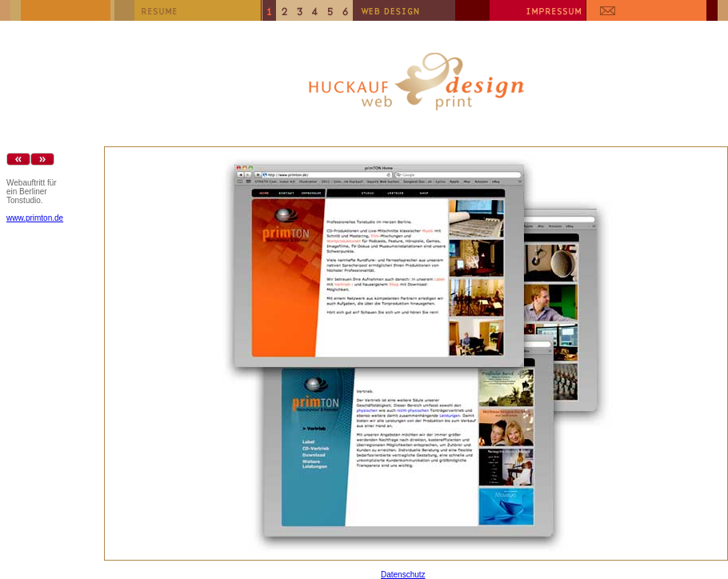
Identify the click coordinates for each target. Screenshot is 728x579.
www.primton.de (35, 218)
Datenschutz (403, 575)
